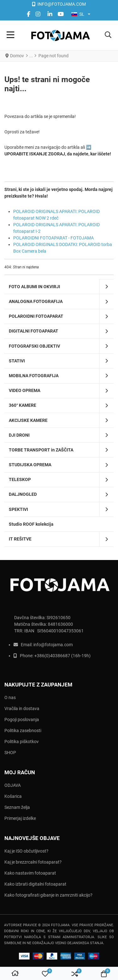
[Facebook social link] (28, 14)
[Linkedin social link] (50, 14)
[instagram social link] (39, 14)
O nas (10, 697)
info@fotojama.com (53, 645)
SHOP (10, 753)
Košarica (13, 796)
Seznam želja (17, 807)
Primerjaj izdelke (20, 818)
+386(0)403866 (50, 656)
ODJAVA (13, 785)
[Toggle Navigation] (11, 35)
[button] (108, 35)
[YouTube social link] (61, 14)
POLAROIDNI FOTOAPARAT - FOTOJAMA (53, 238)
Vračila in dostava (22, 708)
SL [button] (78, 14)
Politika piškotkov (22, 742)
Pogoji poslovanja (22, 720)
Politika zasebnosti (23, 731)
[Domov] (15, 974)
